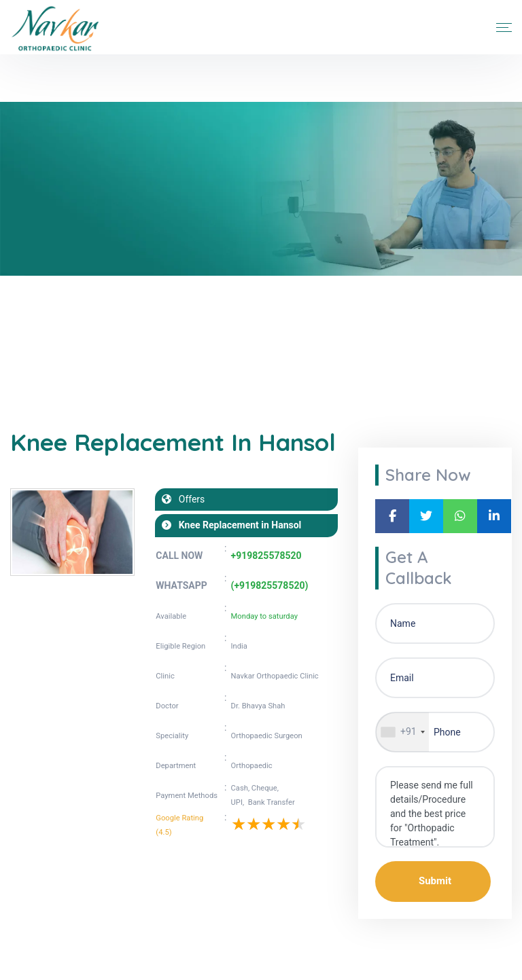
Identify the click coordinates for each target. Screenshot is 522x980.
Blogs (65, 331)
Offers (188, 499)
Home (23, 331)
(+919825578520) (270, 585)
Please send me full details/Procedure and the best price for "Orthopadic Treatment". (435, 807)
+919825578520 (266, 556)
